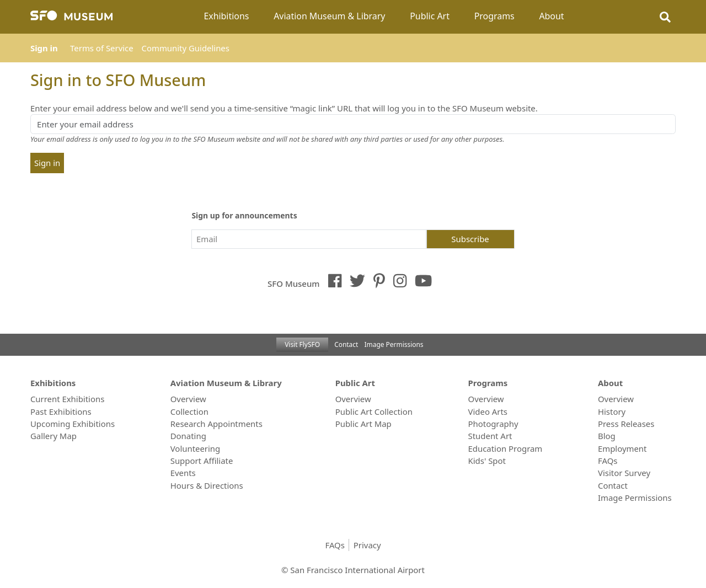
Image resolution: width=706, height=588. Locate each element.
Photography (493, 424)
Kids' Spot (487, 461)
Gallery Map (54, 436)
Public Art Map (363, 424)
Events (183, 473)
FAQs (608, 461)
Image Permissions (394, 344)
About (551, 16)
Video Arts (488, 411)
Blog (607, 436)
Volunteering (196, 448)
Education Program (506, 448)
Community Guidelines (186, 48)
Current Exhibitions (67, 399)
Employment (622, 448)
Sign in (44, 48)
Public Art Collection (374, 411)
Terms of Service (102, 48)
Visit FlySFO (302, 344)
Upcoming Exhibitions (73, 424)
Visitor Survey (624, 473)
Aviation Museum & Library (329, 16)
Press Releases (626, 424)
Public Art (430, 16)
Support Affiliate (202, 461)
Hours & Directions (207, 485)
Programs (494, 16)
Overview (188, 399)
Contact (346, 344)
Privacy (367, 545)
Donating (188, 436)
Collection (189, 411)
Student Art (490, 436)
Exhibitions (226, 16)
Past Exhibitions (61, 411)
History (612, 411)
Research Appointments (216, 424)
